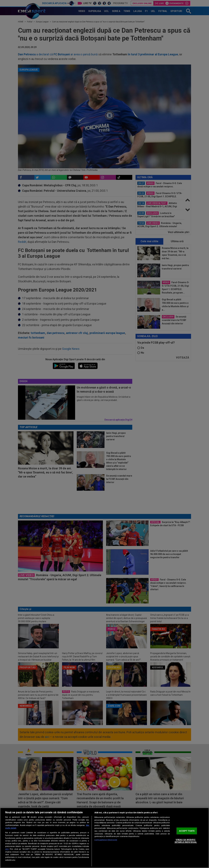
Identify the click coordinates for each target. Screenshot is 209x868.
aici (7, 849)
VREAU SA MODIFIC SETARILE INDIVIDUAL (186, 841)
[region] (104, 838)
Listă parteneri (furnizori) (106, 840)
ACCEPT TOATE (187, 831)
